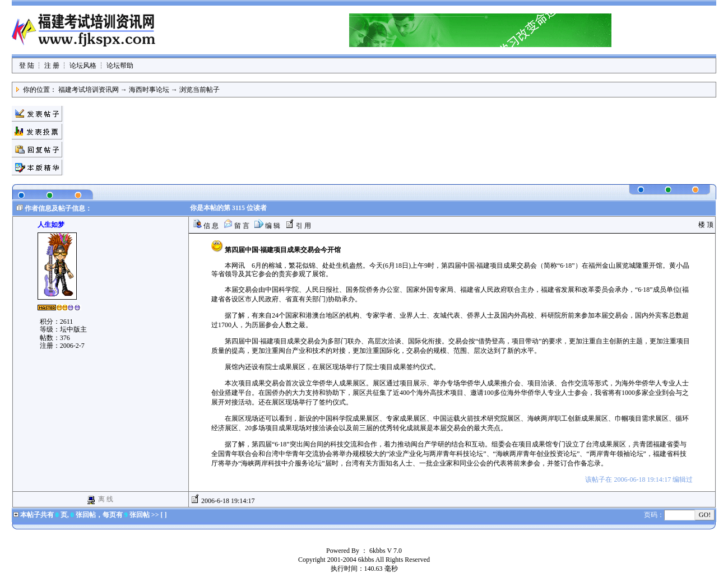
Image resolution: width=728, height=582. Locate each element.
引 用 (298, 226)
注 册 (52, 66)
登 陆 (27, 66)
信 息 (206, 226)
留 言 (237, 226)
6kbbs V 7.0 (386, 551)
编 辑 (267, 226)
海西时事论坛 (149, 90)
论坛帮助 (120, 66)
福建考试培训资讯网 (89, 90)
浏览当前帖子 (200, 90)
